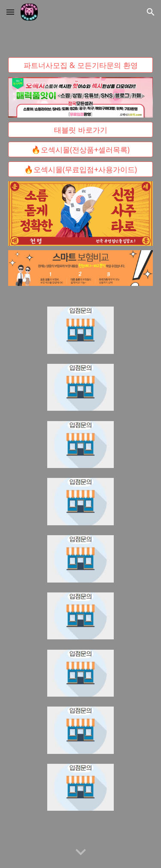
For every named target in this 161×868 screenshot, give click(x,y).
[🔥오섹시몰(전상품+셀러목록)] (81, 150)
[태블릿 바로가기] (81, 130)
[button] (10, 12)
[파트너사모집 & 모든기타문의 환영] (81, 65)
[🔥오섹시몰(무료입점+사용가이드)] (81, 169)
